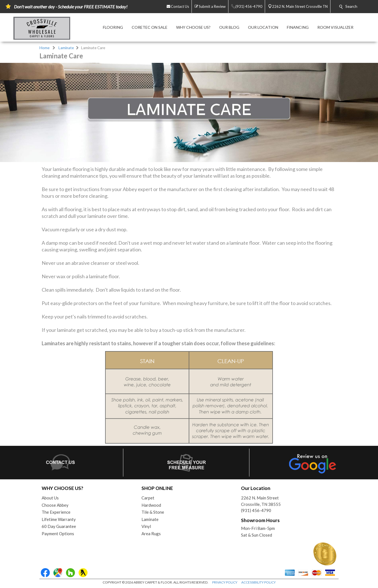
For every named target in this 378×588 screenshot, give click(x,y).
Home (44, 48)
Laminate (66, 48)
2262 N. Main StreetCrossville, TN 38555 (261, 501)
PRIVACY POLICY (225, 582)
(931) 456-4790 (256, 510)
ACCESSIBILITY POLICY (258, 582)
